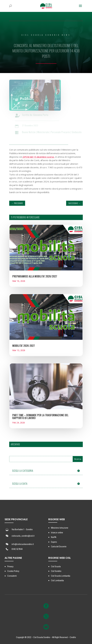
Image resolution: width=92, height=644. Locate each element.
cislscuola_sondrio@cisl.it (23, 536)
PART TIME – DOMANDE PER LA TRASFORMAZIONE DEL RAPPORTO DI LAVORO (40, 416)
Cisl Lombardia (57, 580)
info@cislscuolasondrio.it (23, 544)
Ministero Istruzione (60, 528)
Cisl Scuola (56, 566)
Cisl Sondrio (56, 571)
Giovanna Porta (42, 115)
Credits (73, 637)
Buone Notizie (30, 132)
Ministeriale (45, 132)
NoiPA (54, 537)
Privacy (10, 566)
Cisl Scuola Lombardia (61, 576)
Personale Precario (62, 132)
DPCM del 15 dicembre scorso (38, 157)
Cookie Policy (13, 571)
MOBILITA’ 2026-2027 (24, 346)
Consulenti (12, 576)
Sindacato (78, 132)
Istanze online (57, 533)
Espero (54, 542)
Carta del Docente (59, 547)
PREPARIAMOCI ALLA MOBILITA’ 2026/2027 (35, 276)
